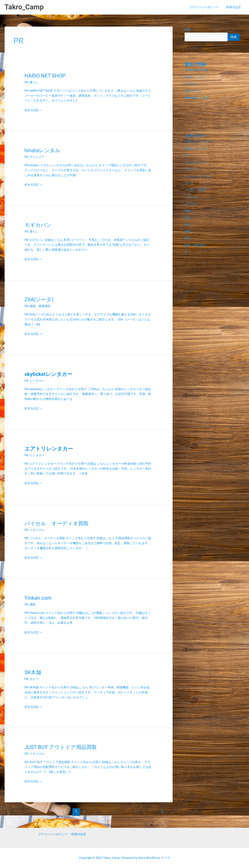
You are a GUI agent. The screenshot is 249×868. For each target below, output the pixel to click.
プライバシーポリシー (206, 7)
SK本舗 (33, 672)
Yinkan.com (38, 598)
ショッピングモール (198, 175)
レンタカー (37, 381)
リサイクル (37, 530)
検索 (188, 30)
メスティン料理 (195, 188)
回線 (188, 208)
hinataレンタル (43, 150)
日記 (188, 215)
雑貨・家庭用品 (40, 306)
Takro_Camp (24, 7)
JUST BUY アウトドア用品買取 (61, 747)
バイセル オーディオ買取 (57, 523)
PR (26, 82)
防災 (188, 235)
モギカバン (38, 225)
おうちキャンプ (195, 161)
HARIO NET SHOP (45, 76)
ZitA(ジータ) (39, 299)
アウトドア (37, 157)
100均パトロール (196, 148)
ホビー (34, 679)
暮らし (34, 82)
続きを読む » (33, 110)
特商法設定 (234, 7)
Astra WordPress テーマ (154, 858)
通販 (33, 605)
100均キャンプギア (198, 141)
